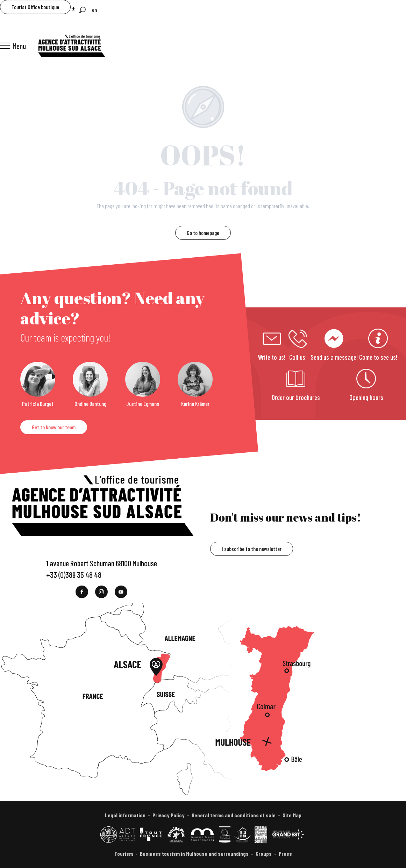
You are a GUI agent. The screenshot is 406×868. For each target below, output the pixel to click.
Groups (264, 853)
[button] (82, 10)
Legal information (125, 815)
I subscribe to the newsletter (252, 549)
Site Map (292, 815)
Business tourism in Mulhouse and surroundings (194, 853)
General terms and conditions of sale (234, 815)
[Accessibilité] (73, 9)
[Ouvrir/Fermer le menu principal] (13, 46)
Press (285, 853)
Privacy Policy (169, 815)
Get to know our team (54, 427)
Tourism (124, 853)
